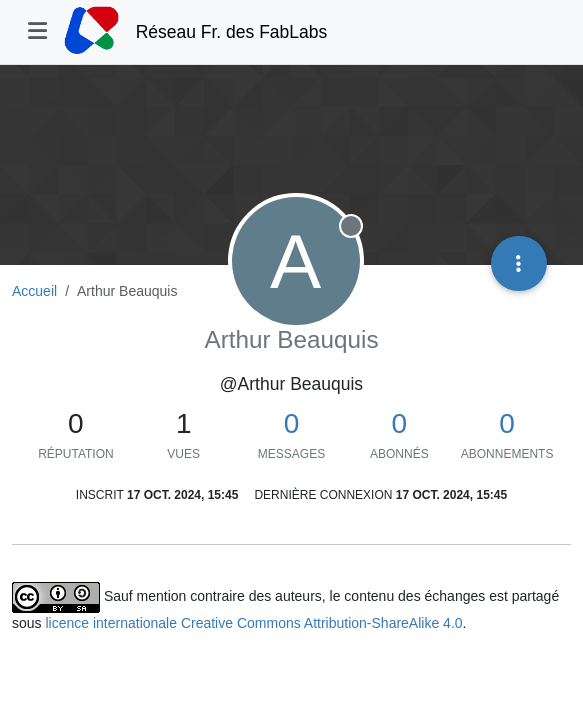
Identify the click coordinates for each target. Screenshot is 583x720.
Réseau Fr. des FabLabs (232, 32)
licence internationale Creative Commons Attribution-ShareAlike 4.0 (253, 623)
